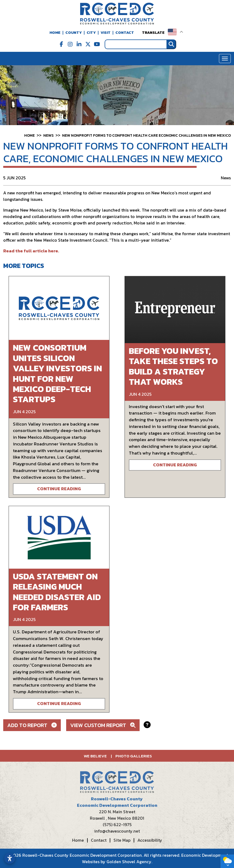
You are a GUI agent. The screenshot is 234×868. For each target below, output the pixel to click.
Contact (125, 33)
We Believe (95, 756)
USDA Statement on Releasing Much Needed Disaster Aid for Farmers (57, 592)
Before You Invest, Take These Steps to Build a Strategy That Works (173, 366)
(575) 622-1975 (117, 825)
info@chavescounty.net (117, 831)
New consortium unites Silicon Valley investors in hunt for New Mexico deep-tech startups (57, 373)
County (74, 33)
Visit (106, 33)
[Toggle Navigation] (225, 59)
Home (55, 33)
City (91, 33)
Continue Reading (59, 489)
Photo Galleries (134, 756)
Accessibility (150, 840)
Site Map (122, 840)
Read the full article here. (31, 251)
